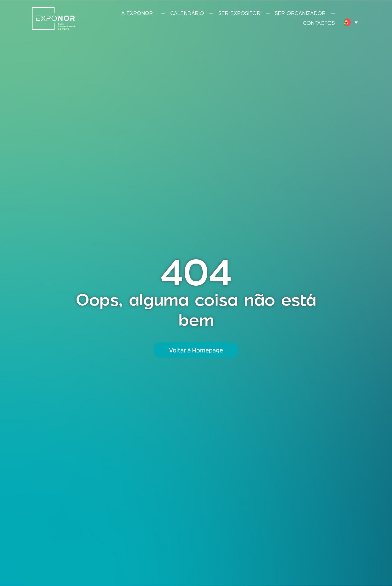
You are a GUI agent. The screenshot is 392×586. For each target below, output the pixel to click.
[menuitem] (351, 22)
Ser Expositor (239, 13)
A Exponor (139, 13)
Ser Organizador (300, 13)
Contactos (319, 23)
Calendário (187, 13)
